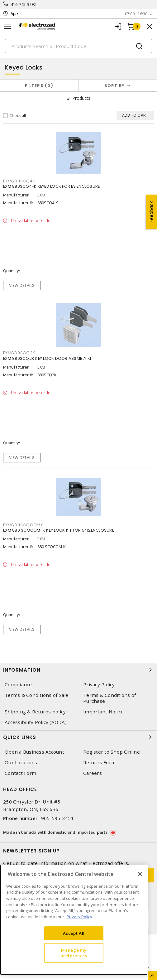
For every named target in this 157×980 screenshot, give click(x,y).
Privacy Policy (99, 685)
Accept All (74, 933)
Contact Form (20, 773)
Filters (39, 86)
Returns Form (99, 763)
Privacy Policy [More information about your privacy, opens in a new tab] (79, 917)
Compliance (18, 685)
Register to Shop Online (112, 752)
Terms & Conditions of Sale (37, 695)
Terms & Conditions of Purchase (109, 698)
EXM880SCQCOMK (23, 525)
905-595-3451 (57, 818)
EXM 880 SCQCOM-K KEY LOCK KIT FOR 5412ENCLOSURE (59, 530)
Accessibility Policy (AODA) (36, 722)
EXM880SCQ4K (19, 181)
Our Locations (21, 763)
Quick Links (78, 737)
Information (78, 670)
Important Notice (103, 712)
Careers (93, 773)
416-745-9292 (24, 5)
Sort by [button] (115, 86)
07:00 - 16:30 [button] (136, 14)
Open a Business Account (34, 752)
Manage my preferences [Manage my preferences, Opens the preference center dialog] (74, 953)
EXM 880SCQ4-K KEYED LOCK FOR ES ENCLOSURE (51, 186)
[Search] (78, 46)
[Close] (140, 874)
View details (22, 285)
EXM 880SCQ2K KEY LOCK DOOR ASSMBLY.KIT (48, 358)
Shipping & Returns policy (35, 712)
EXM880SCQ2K (19, 353)
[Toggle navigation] (8, 26)
